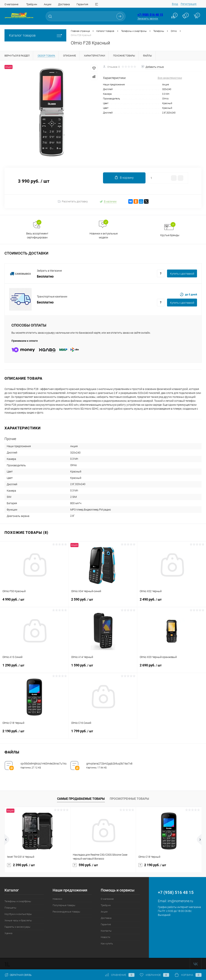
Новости (105, 937)
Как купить (107, 944)
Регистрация (189, 4)
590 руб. (85, 865)
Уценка (8, 933)
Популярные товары (64, 905)
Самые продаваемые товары (81, 799)
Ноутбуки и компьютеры (18, 914)
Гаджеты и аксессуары (17, 927)
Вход (175, 4)
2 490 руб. (172, 602)
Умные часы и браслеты (18, 920)
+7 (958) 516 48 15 (150, 15)
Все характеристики (170, 78)
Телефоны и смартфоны (18, 901)
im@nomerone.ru (180, 901)
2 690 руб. (172, 668)
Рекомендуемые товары (66, 912)
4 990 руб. (34, 602)
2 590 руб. (103, 602)
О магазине (11, 4)
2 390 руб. (21, 865)
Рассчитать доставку (73, 201)
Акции (48, 4)
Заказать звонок (148, 19)
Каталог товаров (35, 35)
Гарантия (82, 4)
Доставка (64, 4)
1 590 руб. (103, 668)
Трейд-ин (32, 4)
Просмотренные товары (129, 799)
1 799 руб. (103, 733)
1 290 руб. (34, 668)
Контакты (106, 931)
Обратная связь (18, 975)
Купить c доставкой (182, 274)
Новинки (57, 899)
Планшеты (10, 908)
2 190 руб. (34, 733)
